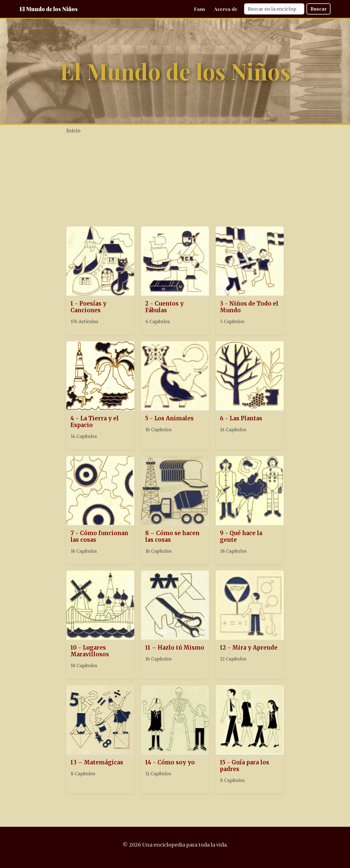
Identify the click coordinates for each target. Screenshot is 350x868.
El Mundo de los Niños (49, 9)
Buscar (319, 9)
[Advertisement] (192, 181)
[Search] (274, 9)
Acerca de (226, 9)
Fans (200, 9)
